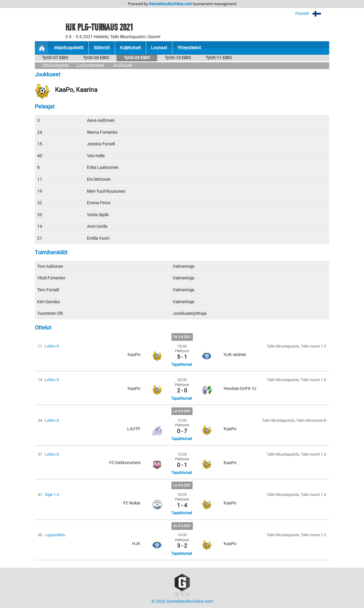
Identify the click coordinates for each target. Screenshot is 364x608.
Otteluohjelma (55, 66)
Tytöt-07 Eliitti (55, 58)
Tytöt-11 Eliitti (219, 58)
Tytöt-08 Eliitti (96, 58)
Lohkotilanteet (91, 66)
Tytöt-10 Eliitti (178, 58)
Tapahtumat (182, 364)
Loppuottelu (55, 535)
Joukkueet (123, 66)
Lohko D (52, 346)
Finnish (312, 14)
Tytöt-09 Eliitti (137, 58)
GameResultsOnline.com (170, 4)
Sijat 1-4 (52, 495)
